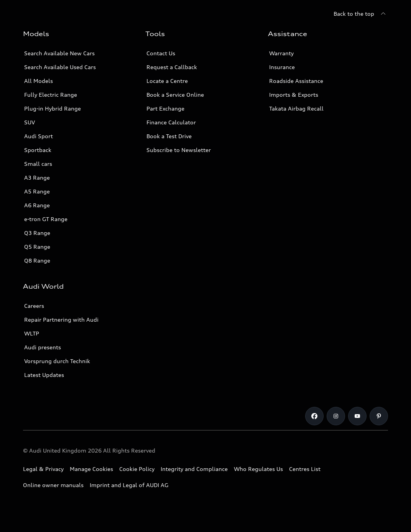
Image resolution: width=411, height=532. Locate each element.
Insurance (282, 67)
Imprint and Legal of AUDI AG (129, 485)
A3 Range (37, 178)
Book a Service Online (175, 95)
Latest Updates (44, 375)
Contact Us (161, 53)
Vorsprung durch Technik (57, 361)
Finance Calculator (171, 122)
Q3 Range (37, 233)
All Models (39, 81)
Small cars (38, 164)
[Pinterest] (379, 416)
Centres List (305, 469)
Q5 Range (37, 247)
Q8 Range (37, 260)
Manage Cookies (91, 469)
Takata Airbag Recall (296, 108)
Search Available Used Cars (60, 67)
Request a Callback (172, 67)
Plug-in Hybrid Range (53, 108)
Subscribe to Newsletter (179, 150)
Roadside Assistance (296, 81)
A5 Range (37, 191)
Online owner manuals (53, 485)
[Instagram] (336, 416)
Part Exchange (165, 108)
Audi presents (43, 347)
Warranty (281, 53)
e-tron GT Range (46, 219)
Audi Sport (39, 136)
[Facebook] (314, 416)
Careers (34, 306)
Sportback (38, 150)
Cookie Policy (137, 469)
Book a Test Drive (169, 136)
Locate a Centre (167, 81)
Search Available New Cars (59, 53)
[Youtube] (357, 416)
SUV (30, 122)
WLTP (32, 333)
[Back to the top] (361, 14)
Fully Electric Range (51, 95)
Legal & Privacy (43, 469)
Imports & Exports (294, 95)
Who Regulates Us (258, 469)
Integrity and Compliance (194, 469)
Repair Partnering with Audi (61, 320)
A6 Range (37, 205)
